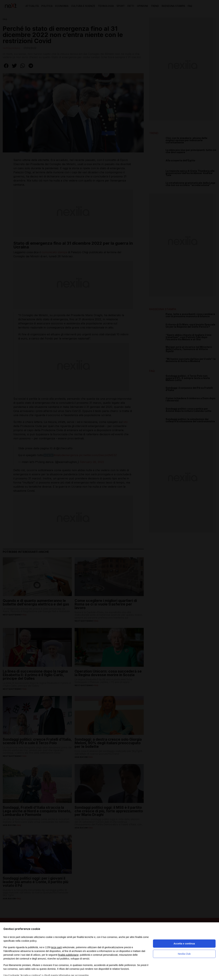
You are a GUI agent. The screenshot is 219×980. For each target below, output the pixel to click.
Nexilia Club (184, 954)
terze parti (56, 947)
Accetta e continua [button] (184, 944)
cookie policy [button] (29, 941)
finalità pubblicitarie (68, 955)
